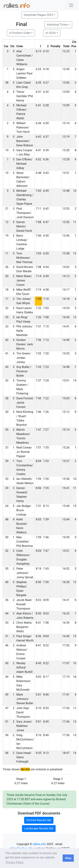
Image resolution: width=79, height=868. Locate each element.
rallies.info (39, 844)
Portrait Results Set (39, 820)
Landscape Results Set (39, 828)
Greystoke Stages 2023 (38, 15)
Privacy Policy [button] (15, 862)
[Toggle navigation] (71, 5)
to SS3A (51, 33)
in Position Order (20, 33)
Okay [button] (68, 858)
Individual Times (57, 25)
